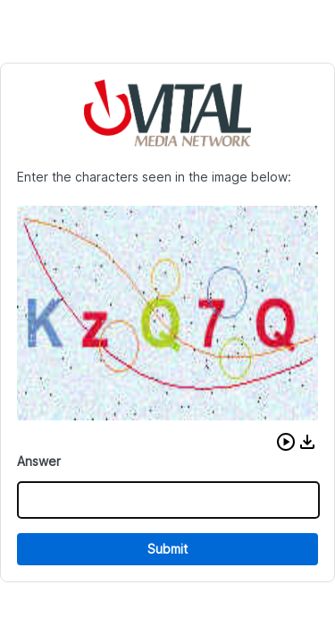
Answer (39, 461)
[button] (286, 442)
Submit (167, 549)
